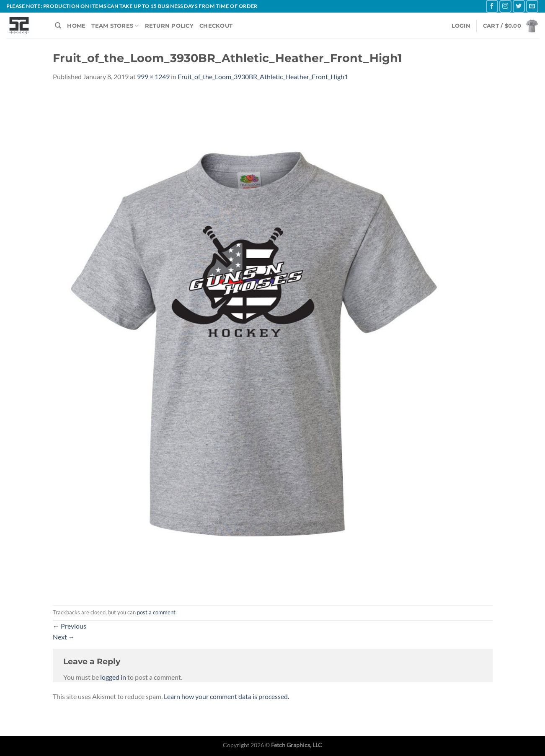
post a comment (156, 612)
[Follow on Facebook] (492, 6)
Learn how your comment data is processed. (226, 696)
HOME (76, 26)
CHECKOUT (216, 26)
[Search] (58, 26)
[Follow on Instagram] (505, 6)
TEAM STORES (115, 26)
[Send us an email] (532, 6)
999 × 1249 (153, 76)
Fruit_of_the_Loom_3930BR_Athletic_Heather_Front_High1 (263, 76)
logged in (113, 677)
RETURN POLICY (169, 26)
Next (64, 637)
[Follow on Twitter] (519, 6)
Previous (70, 626)
